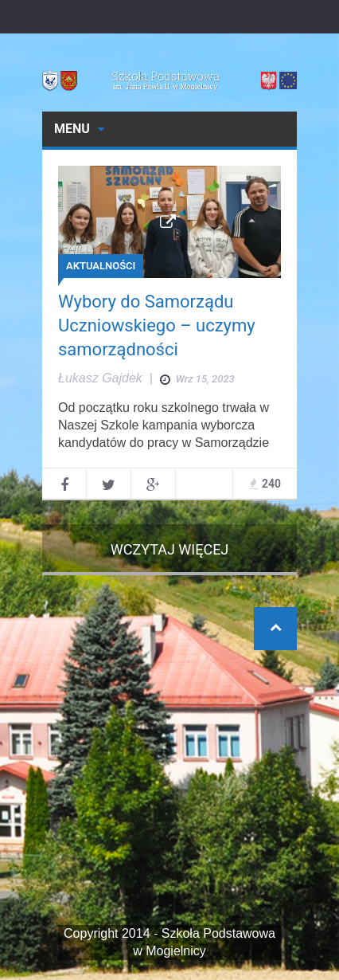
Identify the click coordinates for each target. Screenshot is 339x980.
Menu (79, 129)
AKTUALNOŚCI (101, 266)
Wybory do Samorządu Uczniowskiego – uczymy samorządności (157, 325)
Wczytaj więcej (170, 549)
